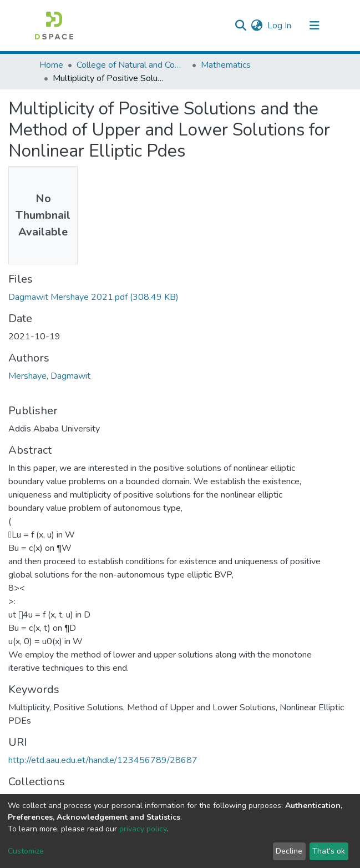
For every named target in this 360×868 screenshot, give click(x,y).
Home (51, 65)
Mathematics (226, 65)
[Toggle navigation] (315, 26)
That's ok (329, 851)
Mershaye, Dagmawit (49, 376)
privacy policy (143, 829)
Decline (289, 851)
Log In (280, 26)
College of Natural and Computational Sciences (132, 65)
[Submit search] (241, 26)
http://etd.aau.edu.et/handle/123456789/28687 (103, 760)
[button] (257, 26)
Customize (26, 851)
